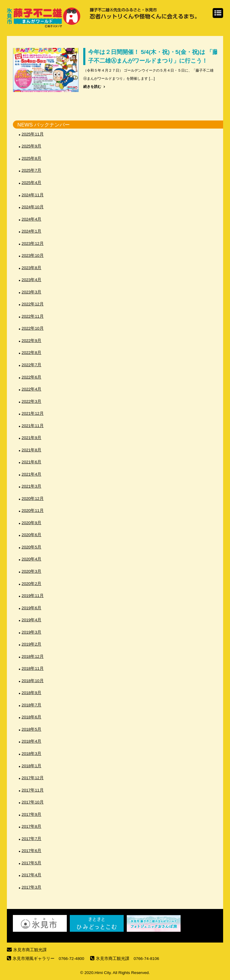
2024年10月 (33, 207)
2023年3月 (31, 292)
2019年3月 (31, 632)
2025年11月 (33, 134)
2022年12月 (33, 304)
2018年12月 (33, 656)
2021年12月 (33, 413)
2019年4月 (31, 620)
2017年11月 (33, 790)
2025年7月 (31, 170)
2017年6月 (31, 851)
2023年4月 (31, 280)
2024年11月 (33, 195)
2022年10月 (33, 328)
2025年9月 (31, 146)
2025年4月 (31, 183)
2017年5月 (31, 863)
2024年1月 (31, 231)
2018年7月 (31, 705)
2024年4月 (31, 219)
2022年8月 (31, 353)
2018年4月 (31, 741)
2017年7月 (31, 839)
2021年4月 (31, 474)
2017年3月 (31, 887)
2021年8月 (31, 450)
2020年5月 (31, 547)
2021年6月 (31, 462)
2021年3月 (31, 486)
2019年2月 (31, 644)
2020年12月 (33, 499)
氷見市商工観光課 (30, 950)
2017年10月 (33, 802)
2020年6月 (31, 535)
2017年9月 (31, 814)
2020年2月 (31, 584)
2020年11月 (33, 511)
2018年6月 (31, 717)
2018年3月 (31, 754)
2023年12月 (33, 244)
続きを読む (92, 87)
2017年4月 (31, 875)
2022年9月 (31, 341)
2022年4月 (31, 389)
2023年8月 (31, 268)
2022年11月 (33, 316)
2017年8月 (31, 826)
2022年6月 (31, 377)
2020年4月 (31, 559)
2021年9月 (31, 438)
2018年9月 (31, 693)
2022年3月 (31, 401)
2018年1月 (31, 766)
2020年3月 (31, 571)
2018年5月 (31, 729)
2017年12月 (33, 778)
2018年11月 (33, 668)
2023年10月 (33, 255)
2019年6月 (31, 608)
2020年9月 (31, 523)
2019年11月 (33, 596)
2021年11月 (33, 426)
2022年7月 (31, 365)
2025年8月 (31, 158)
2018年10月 (33, 681)
